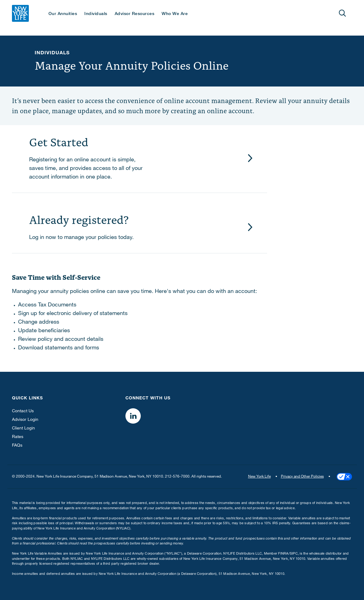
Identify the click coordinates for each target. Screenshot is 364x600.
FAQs (17, 446)
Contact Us (23, 411)
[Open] (343, 13)
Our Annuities (63, 14)
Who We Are (175, 14)
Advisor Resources (135, 14)
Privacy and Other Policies (302, 477)
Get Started (59, 141)
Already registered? (79, 219)
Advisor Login (25, 420)
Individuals (96, 14)
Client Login (23, 429)
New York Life (259, 477)
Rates (18, 437)
